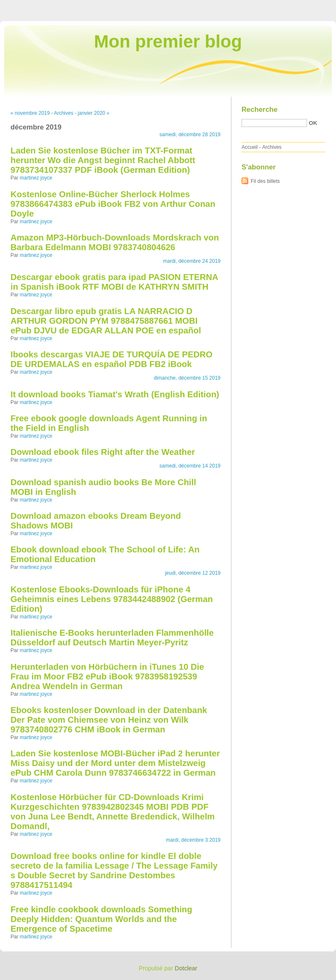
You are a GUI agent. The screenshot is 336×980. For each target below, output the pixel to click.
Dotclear (186, 968)
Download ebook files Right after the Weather (103, 452)
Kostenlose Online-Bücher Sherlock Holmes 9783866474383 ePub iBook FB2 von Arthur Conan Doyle (113, 204)
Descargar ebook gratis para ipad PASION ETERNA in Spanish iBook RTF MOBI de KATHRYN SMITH (114, 282)
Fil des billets (265, 181)
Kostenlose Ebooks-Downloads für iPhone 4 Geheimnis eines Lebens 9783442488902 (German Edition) (112, 599)
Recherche (260, 110)
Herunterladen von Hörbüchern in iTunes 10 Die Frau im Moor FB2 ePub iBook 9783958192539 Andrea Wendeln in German (107, 676)
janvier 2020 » (93, 113)
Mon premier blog (168, 41)
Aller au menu (270, 6)
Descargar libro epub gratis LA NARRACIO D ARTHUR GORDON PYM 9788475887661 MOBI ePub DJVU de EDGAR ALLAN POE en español (106, 321)
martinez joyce (36, 178)
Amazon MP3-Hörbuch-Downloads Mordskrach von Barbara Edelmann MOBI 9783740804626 (115, 242)
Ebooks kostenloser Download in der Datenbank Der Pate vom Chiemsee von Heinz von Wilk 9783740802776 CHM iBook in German (109, 720)
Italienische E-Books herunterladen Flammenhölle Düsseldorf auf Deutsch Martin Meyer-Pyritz (112, 638)
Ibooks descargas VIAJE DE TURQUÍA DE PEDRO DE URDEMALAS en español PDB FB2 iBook (112, 359)
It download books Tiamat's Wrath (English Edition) (115, 394)
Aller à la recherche (311, 6)
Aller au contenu (233, 6)
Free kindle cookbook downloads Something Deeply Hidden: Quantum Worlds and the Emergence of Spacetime (101, 919)
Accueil (250, 147)
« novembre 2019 (30, 113)
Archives (63, 113)
